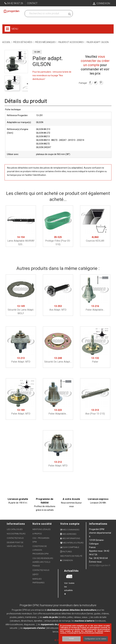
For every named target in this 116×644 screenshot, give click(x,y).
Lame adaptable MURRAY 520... (21, 241)
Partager (90, 82)
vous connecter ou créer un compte (95, 61)
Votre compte (70, 524)
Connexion (67, 560)
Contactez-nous (15, 538)
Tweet (95, 82)
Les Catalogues (15, 529)
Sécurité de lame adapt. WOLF (21, 310)
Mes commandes (70, 530)
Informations (98, 524)
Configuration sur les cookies (96, 639)
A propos (37, 534)
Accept (71, 639)
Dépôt (35, 574)
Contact (32, 3)
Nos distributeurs (16, 534)
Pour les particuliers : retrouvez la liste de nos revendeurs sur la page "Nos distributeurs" (52, 75)
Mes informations (70, 538)
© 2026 (58, 640)
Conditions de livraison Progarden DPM (40, 550)
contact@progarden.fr (100, 565)
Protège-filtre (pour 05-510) (58, 241)
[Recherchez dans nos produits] (46, 14)
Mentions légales (41, 529)
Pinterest (101, 82)
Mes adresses (68, 534)
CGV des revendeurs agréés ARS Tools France (43, 562)
